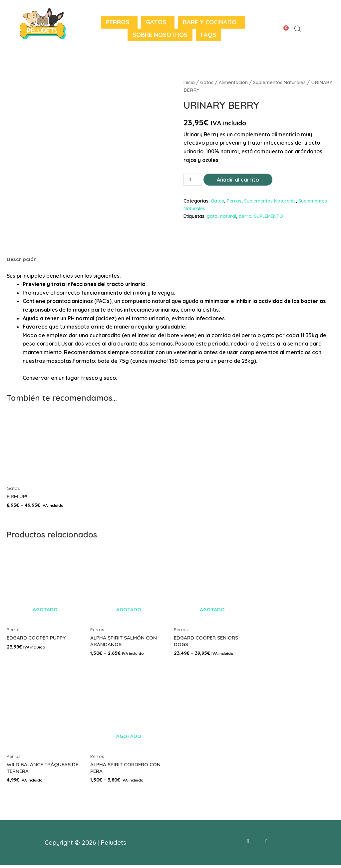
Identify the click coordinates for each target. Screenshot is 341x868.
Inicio (189, 82)
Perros (118, 22)
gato (212, 217)
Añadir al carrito (239, 180)
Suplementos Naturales (280, 82)
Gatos (156, 22)
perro (245, 217)
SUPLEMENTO (269, 217)
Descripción (22, 260)
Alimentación (234, 82)
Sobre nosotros (160, 35)
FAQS (208, 35)
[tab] (22, 260)
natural (228, 217)
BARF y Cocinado (210, 22)
